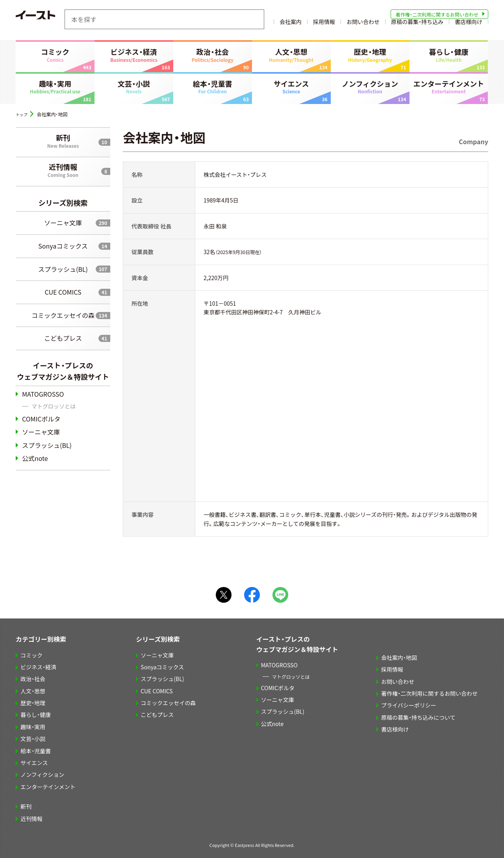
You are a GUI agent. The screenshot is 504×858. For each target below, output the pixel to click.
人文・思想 (291, 55)
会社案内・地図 (400, 657)
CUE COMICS (63, 292)
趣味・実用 (55, 87)
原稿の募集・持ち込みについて (419, 717)
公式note (35, 458)
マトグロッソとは (54, 406)
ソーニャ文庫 (63, 223)
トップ (23, 114)
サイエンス (291, 87)
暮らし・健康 (449, 55)
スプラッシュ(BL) (63, 269)
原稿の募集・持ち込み (417, 25)
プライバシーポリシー (409, 705)
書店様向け (469, 25)
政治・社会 (213, 55)
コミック (55, 55)
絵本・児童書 (213, 87)
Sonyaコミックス (63, 246)
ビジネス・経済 (134, 55)
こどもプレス (63, 338)
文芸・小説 (134, 87)
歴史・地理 (370, 55)
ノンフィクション (370, 87)
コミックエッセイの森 (63, 315)
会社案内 (291, 25)
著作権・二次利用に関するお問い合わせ (437, 14)
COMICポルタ (41, 418)
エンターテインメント (449, 87)
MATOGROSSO (43, 394)
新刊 (63, 141)
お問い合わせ (363, 25)
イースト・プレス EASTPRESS (55, 19)
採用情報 (324, 25)
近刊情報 (63, 170)
